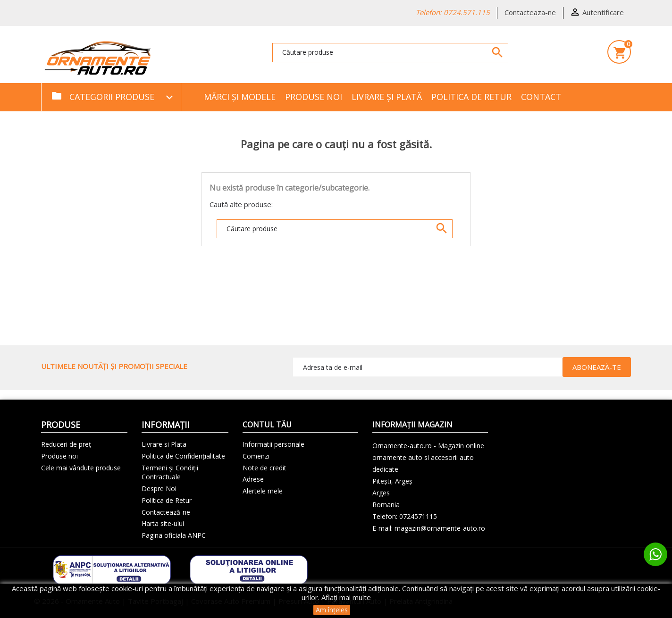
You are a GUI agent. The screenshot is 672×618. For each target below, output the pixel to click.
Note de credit (265, 468)
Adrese (253, 479)
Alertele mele (263, 491)
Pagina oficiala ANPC (174, 535)
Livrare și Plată (387, 97)
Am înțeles (332, 610)
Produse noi (314, 97)
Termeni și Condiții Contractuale (170, 472)
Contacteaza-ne (530, 12)
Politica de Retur (471, 97)
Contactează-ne (166, 512)
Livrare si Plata (164, 444)
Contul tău (267, 425)
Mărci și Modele (240, 97)
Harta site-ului (163, 523)
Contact (541, 97)
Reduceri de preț (66, 444)
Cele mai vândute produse (81, 468)
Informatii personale (273, 444)
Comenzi (256, 456)
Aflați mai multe (346, 597)
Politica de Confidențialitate (183, 456)
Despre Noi (159, 489)
